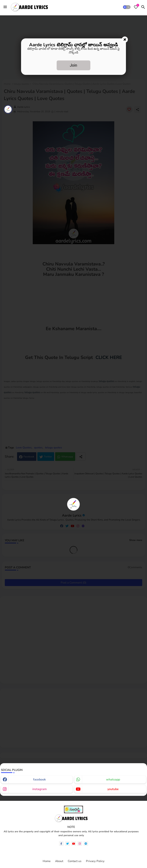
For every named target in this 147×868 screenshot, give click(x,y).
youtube (113, 789)
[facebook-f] (61, 844)
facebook (39, 780)
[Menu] (5, 7)
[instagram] (80, 844)
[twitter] (67, 844)
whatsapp (113, 780)
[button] (127, 7)
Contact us (75, 861)
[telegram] (86, 844)
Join (73, 65)
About (59, 861)
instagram (40, 789)
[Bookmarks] (136, 7)
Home (47, 861)
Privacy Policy (95, 861)
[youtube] (74, 844)
